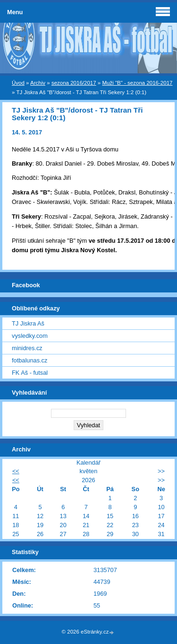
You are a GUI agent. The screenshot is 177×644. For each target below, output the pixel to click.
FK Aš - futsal (30, 373)
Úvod (18, 83)
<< (16, 471)
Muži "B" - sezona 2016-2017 (137, 83)
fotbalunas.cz (29, 360)
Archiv (38, 83)
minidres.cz (27, 348)
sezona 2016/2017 (74, 83)
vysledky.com (30, 336)
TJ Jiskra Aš (28, 323)
